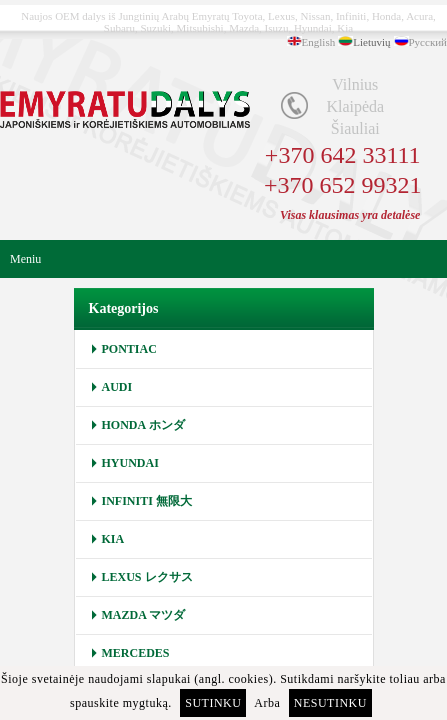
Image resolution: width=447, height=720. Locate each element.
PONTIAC (129, 349)
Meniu (25, 259)
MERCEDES (136, 653)
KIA (113, 539)
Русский (428, 42)
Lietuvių (371, 42)
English (319, 42)
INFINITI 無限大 (147, 501)
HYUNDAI (130, 463)
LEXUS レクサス (147, 577)
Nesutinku (330, 703)
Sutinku (213, 703)
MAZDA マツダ (144, 615)
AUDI (117, 387)
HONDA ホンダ (143, 425)
